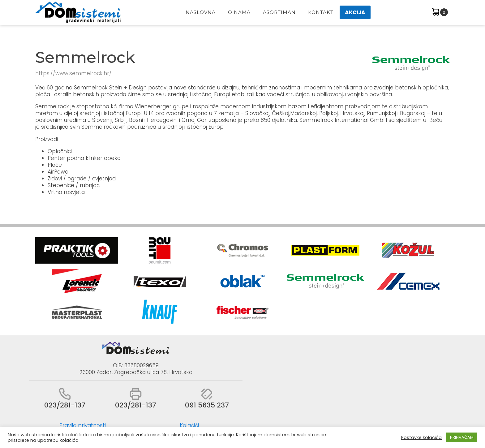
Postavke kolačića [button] (421, 437)
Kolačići (189, 425)
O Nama (239, 12)
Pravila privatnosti (83, 425)
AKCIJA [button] (355, 12)
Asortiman (279, 12)
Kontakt (321, 12)
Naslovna (201, 12)
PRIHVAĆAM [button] (462, 437)
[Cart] (439, 13)
